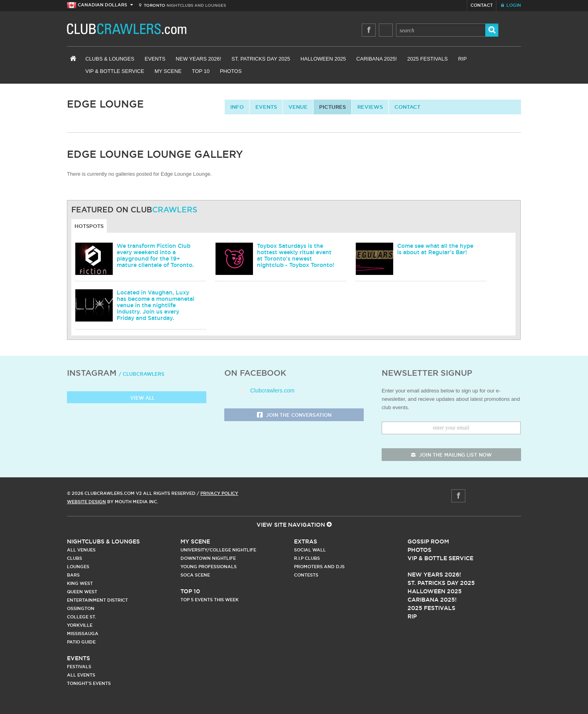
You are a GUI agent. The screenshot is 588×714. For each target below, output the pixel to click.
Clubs (74, 558)
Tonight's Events (89, 683)
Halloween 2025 (323, 59)
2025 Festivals (427, 59)
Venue (298, 107)
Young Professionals (209, 567)
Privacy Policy (219, 493)
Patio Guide (81, 642)
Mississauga (83, 634)
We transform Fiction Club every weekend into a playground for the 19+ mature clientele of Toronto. (155, 255)
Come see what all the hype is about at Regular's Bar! (435, 249)
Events (155, 59)
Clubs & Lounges (110, 59)
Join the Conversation (294, 415)
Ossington (81, 608)
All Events (81, 675)
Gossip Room (428, 541)
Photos (231, 71)
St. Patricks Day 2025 (261, 59)
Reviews (370, 107)
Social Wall (310, 550)
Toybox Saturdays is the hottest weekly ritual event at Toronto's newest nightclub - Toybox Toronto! (296, 255)
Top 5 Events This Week (210, 600)
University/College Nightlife (218, 550)
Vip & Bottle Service (440, 558)
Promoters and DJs (319, 567)
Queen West (82, 592)
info (237, 107)
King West (80, 583)
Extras (306, 541)
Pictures (332, 107)
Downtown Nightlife (208, 558)
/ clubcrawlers (142, 374)
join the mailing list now (451, 455)
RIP (463, 59)
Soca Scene (195, 575)
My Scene (168, 71)
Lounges (78, 567)
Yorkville (80, 625)
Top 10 (201, 71)
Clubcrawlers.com (272, 390)
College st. (81, 617)
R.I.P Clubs (307, 558)
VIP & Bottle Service (115, 71)
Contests (306, 575)
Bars (73, 575)
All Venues (81, 550)
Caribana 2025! (376, 59)
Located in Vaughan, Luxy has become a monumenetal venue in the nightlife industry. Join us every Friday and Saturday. (156, 305)
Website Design (86, 502)
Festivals (79, 667)
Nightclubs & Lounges (103, 541)
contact (407, 107)
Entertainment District (97, 600)
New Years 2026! (198, 59)
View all (137, 398)
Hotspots (89, 226)
